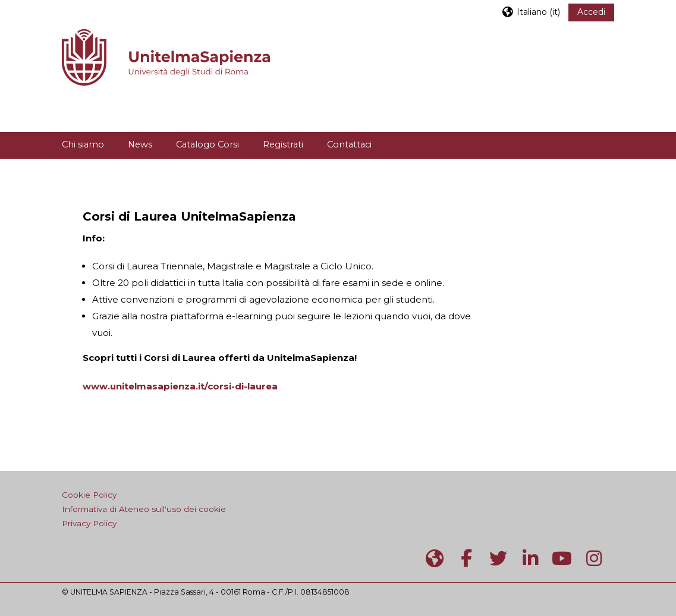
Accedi (591, 12)
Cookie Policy (89, 495)
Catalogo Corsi (207, 144)
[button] (531, 12)
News (140, 144)
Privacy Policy (89, 523)
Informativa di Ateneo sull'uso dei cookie (144, 509)
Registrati (283, 144)
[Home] (166, 56)
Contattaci (349, 144)
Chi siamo (83, 144)
